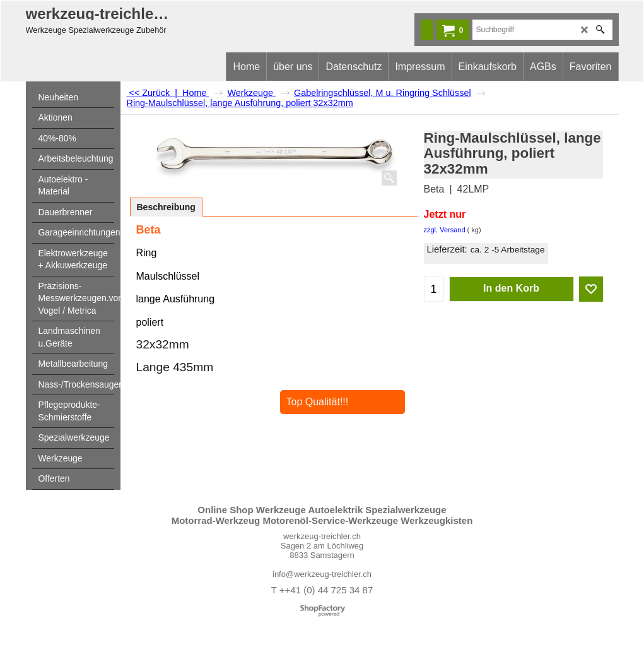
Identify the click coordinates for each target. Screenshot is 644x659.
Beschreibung (166, 207)
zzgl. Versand (445, 230)
